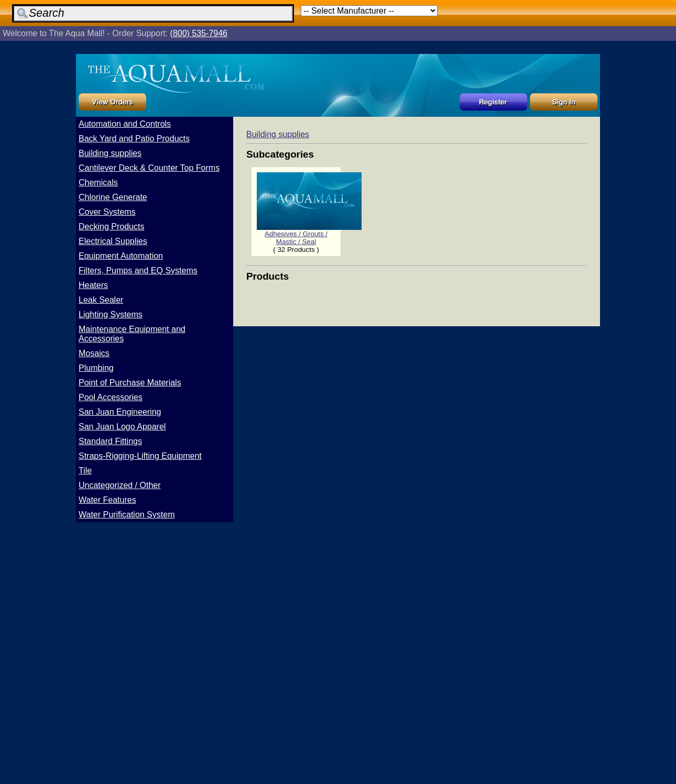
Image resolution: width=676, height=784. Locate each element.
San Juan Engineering (120, 412)
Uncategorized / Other (120, 485)
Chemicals (98, 183)
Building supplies (110, 153)
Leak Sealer (101, 300)
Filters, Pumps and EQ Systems (138, 270)
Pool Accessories (111, 397)
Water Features (107, 500)
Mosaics (94, 353)
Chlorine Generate (113, 197)
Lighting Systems (111, 314)
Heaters (93, 285)
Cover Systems (107, 212)
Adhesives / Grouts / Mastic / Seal (309, 235)
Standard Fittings (110, 441)
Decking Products (111, 227)
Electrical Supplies (113, 241)
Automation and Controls (125, 124)
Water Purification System (127, 515)
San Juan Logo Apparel (122, 427)
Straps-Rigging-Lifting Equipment (140, 456)
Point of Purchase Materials (130, 383)
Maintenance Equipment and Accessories (132, 334)
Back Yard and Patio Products (134, 139)
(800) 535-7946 (199, 33)
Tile (85, 471)
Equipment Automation (121, 256)
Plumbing (96, 368)
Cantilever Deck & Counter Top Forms (149, 168)
